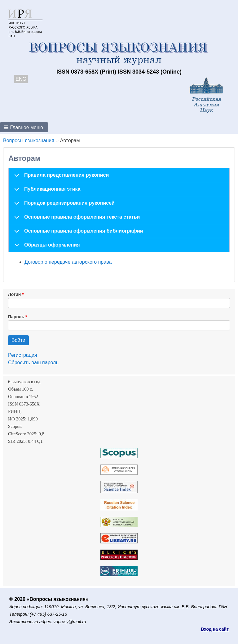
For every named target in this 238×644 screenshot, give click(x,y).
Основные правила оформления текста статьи (76, 219)
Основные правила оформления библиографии (78, 233)
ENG (21, 79)
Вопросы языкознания (29, 141)
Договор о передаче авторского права (68, 262)
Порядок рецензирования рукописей (63, 205)
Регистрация (23, 355)
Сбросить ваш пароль (33, 363)
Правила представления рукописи (60, 177)
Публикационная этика (46, 191)
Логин (14, 294)
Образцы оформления (46, 247)
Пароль (16, 317)
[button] (24, 127)
